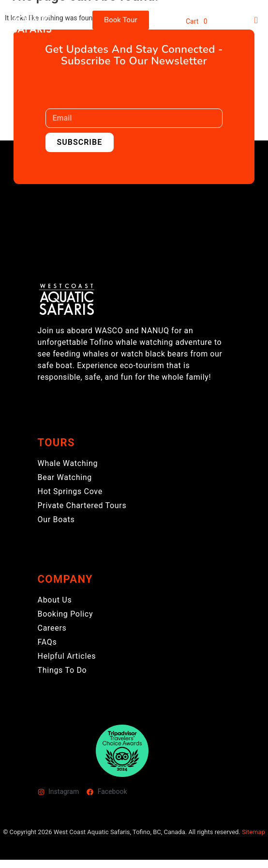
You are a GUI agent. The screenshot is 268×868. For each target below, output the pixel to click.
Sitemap (253, 832)
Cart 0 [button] (197, 21)
